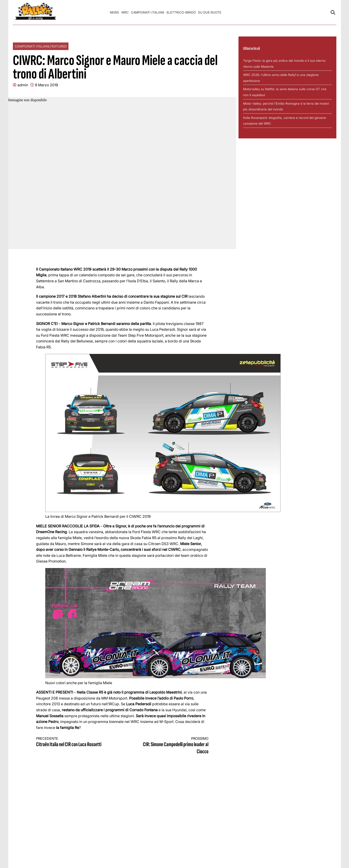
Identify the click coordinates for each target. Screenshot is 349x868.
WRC (125, 12)
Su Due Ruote (210, 12)
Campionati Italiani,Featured (41, 46)
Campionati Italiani (148, 12)
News (114, 12)
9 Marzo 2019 (47, 85)
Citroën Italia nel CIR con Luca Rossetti (75, 742)
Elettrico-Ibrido (181, 12)
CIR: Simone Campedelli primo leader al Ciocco (170, 746)
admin (23, 85)
